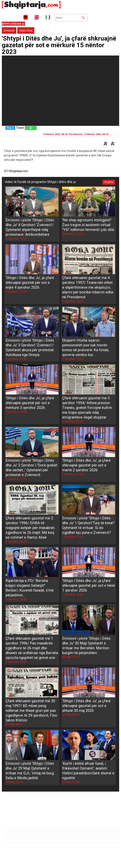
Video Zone (26, 31)
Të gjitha (108, 182)
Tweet (20, 128)
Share (10, 128)
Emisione (9, 31)
